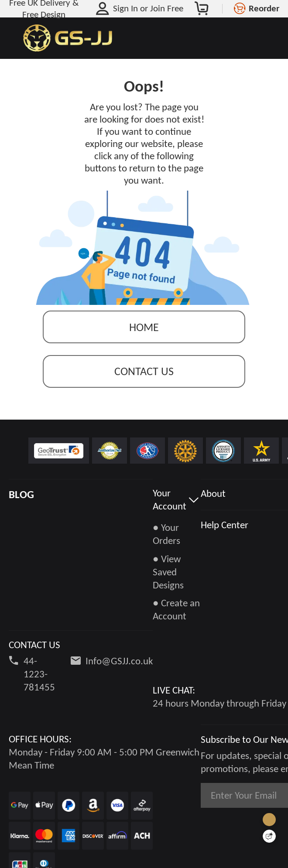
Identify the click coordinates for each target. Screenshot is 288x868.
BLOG (21, 494)
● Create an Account (176, 609)
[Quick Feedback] (269, 836)
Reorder (264, 8)
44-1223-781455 (39, 674)
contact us (144, 371)
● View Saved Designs (168, 572)
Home (144, 327)
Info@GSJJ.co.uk (119, 661)
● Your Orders (166, 534)
